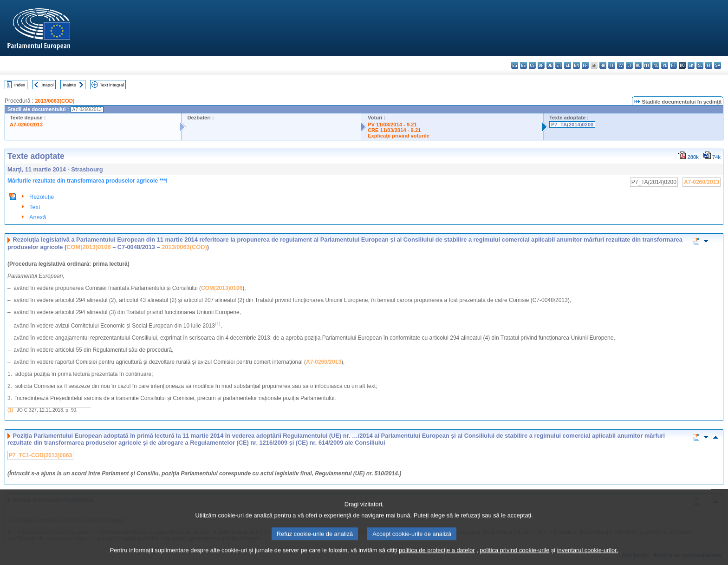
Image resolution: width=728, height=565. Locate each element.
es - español (523, 65)
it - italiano (612, 65)
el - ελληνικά (568, 65)
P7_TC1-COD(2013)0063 (40, 455)
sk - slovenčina (691, 65)
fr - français (585, 65)
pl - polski (665, 65)
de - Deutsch (550, 65)
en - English (576, 65)
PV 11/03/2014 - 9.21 (392, 125)
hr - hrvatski (603, 65)
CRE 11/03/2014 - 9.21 (394, 130)
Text (35, 207)
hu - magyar (638, 65)
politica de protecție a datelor (437, 558)
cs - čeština (532, 65)
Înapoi (48, 85)
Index (20, 85)
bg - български (515, 65)
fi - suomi (709, 65)
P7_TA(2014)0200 (572, 125)
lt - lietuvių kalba (629, 65)
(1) (10, 410)
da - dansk (541, 65)
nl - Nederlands (656, 65)
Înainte (69, 85)
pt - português (673, 65)
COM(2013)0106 (88, 247)
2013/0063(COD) (55, 101)
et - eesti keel (559, 65)
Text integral (112, 85)
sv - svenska (718, 65)
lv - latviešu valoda (621, 65)
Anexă (38, 217)
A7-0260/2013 (26, 125)
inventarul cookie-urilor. (588, 558)
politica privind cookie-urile (514, 558)
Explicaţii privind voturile (399, 136)
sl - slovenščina (700, 65)
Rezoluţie (42, 197)
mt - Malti (647, 65)
